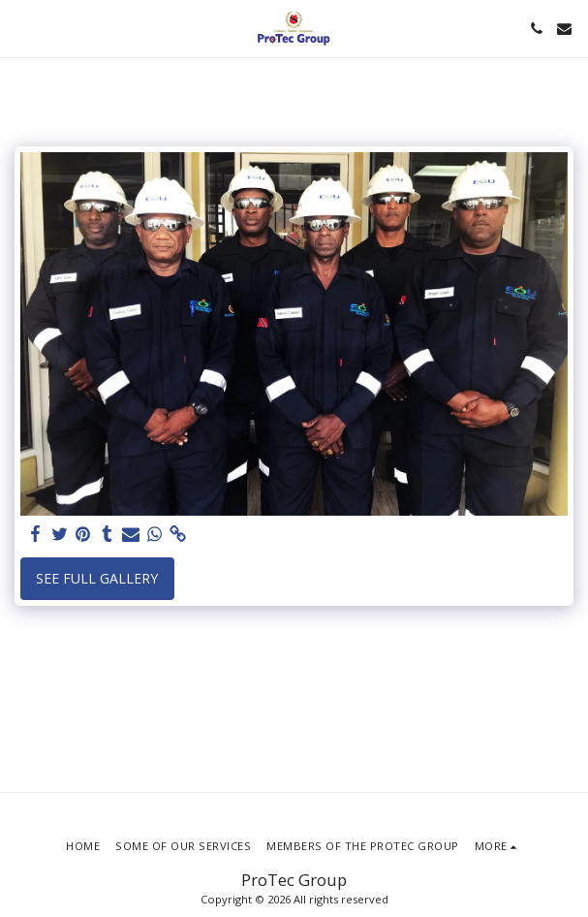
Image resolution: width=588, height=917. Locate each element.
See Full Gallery (97, 578)
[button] (21, 28)
